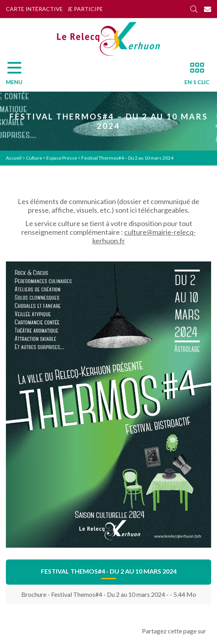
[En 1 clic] (194, 75)
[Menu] (18, 75)
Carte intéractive (34, 9)
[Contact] (208, 9)
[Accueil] (108, 39)
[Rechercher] (194, 9)
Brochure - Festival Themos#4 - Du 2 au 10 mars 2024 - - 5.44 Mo (109, 594)
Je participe (85, 9)
